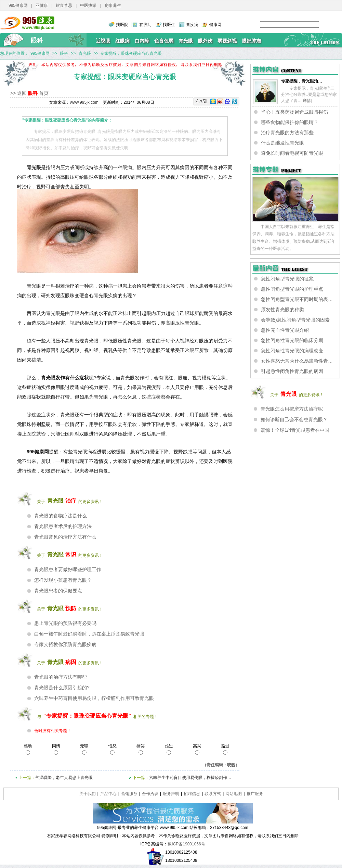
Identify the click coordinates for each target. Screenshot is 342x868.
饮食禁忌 (64, 5)
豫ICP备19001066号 (186, 844)
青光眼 (186, 41)
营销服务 (129, 794)
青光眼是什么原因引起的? (62, 688)
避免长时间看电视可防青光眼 (292, 153)
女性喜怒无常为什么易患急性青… (297, 361)
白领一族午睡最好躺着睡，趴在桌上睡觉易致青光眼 (89, 634)
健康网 (215, 25)
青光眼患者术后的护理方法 (63, 526)
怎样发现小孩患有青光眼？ (63, 580)
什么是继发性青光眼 (282, 143)
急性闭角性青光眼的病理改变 (292, 351)
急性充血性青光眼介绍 (285, 330)
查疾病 (192, 25)
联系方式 (213, 794)
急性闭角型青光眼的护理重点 (292, 289)
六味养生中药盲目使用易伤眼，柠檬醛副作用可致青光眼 (94, 698)
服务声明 (171, 794)
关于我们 (88, 794)
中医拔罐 (88, 5)
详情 (307, 101)
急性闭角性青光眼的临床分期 (292, 340)
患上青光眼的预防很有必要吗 (65, 623)
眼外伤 (205, 41)
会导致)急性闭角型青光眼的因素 (295, 320)
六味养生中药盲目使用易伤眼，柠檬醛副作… (190, 778)
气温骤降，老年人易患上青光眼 (64, 778)
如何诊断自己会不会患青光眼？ (294, 419)
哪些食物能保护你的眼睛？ (290, 122)
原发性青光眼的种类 (282, 310)
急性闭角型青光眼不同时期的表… (297, 299)
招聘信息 (192, 794)
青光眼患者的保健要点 (58, 591)
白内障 (142, 41)
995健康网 (18, 5)
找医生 (169, 25)
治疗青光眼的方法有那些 (287, 133)
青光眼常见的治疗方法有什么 (65, 537)
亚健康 (42, 5)
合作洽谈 (150, 794)
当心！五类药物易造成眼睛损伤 (294, 112)
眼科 (37, 40)
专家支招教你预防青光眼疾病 (65, 644)
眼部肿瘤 (251, 41)
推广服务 (255, 794)
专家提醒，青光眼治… (302, 81)
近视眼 (103, 41)
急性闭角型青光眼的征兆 (287, 279)
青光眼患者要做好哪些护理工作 (68, 569)
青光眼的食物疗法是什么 (61, 516)
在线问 (145, 25)
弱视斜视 (227, 41)
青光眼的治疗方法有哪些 (61, 677)
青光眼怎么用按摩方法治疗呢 (292, 409)
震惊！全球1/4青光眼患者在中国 (295, 430)
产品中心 (108, 794)
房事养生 (113, 5)
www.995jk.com (84, 102)
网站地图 (234, 794)
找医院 (122, 25)
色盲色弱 (164, 41)
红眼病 (122, 41)
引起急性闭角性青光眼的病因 (292, 371)
